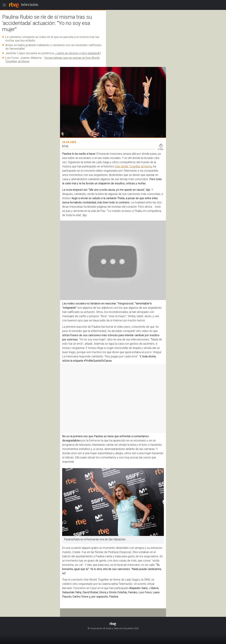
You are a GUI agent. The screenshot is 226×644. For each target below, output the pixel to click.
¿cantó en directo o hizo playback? (78, 53)
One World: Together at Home (133, 166)
